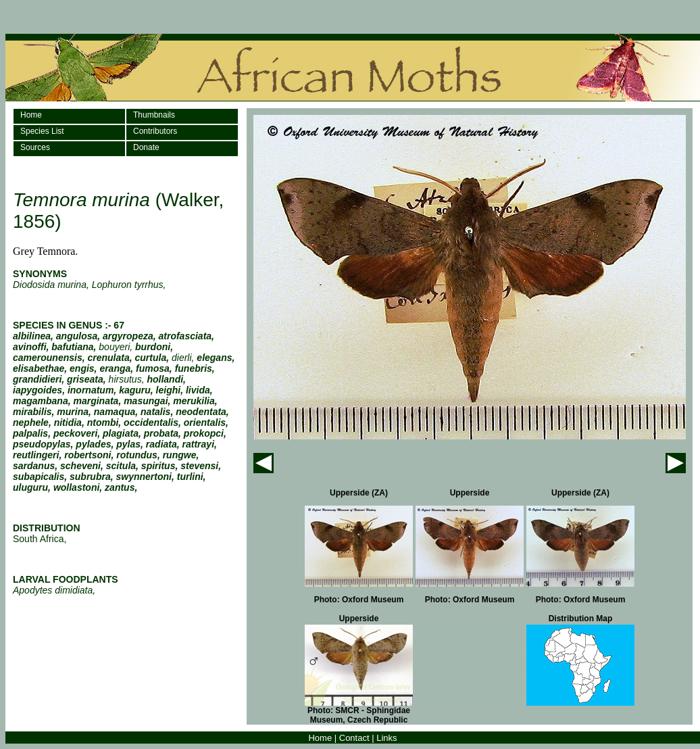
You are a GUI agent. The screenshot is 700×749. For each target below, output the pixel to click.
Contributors (155, 131)
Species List (42, 131)
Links (386, 738)
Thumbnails (154, 115)
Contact (354, 738)
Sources (35, 147)
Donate (146, 147)
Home (31, 115)
